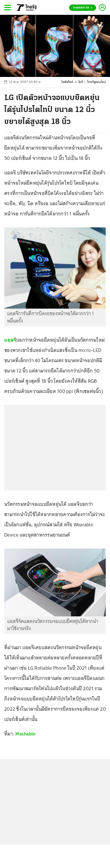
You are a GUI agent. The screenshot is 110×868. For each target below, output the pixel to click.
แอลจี (10, 340)
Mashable (25, 734)
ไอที (81, 82)
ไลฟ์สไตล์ (67, 82)
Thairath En (83, 8)
